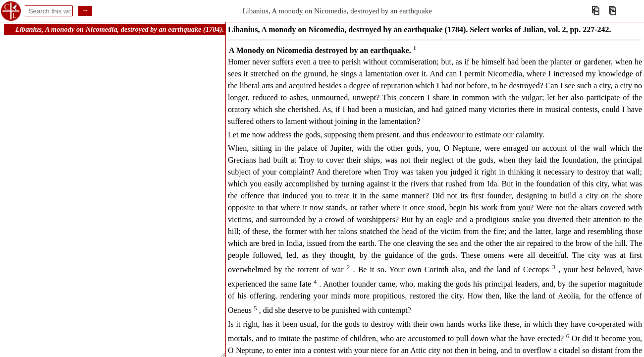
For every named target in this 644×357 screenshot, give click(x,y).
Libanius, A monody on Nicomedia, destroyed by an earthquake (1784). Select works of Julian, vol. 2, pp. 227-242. (183, 29)
